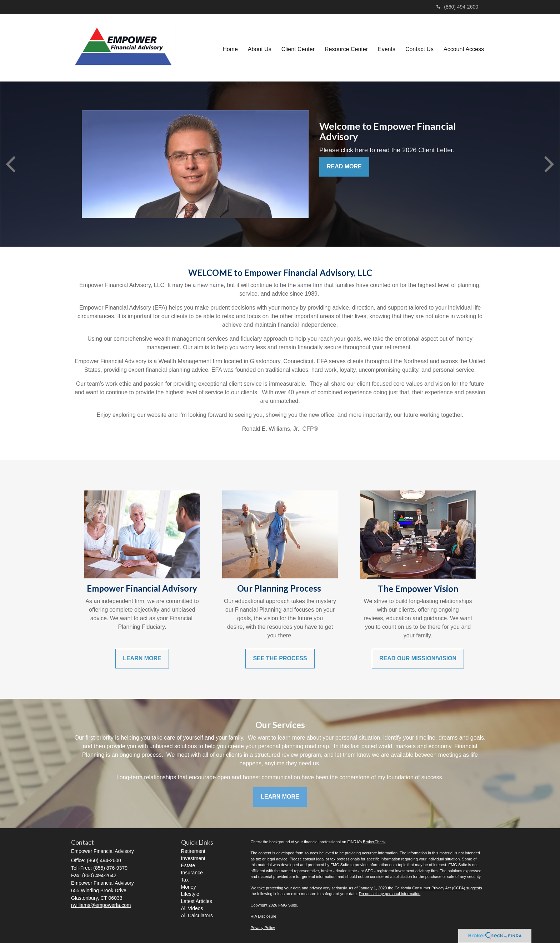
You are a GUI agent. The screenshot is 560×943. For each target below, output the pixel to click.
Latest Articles (197, 901)
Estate (188, 865)
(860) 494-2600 (457, 7)
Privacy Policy (263, 928)
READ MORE (344, 166)
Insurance (192, 873)
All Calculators (197, 915)
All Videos (192, 908)
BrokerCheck (374, 842)
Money (189, 887)
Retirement (193, 851)
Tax (185, 880)
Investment (193, 858)
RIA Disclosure (264, 916)
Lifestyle (190, 894)
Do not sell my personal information (390, 894)
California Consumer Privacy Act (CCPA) (430, 888)
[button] (260, 48)
